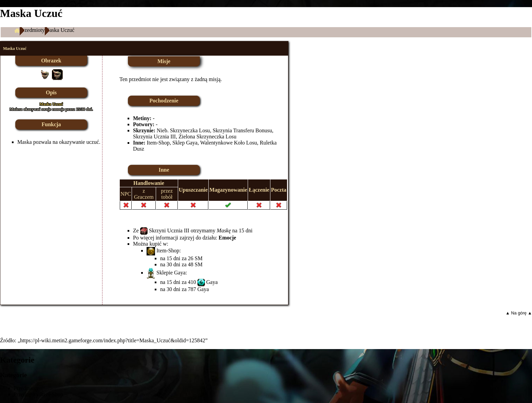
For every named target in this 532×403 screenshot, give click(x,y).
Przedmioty (32, 30)
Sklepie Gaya (171, 273)
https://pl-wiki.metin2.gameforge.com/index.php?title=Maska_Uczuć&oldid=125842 (113, 340)
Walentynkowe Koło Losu (229, 143)
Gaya (212, 282)
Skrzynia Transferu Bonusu (242, 130)
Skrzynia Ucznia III (154, 137)
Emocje (227, 238)
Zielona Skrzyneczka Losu (207, 137)
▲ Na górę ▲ (519, 313)
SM (199, 258)
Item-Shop (158, 143)
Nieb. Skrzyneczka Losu (183, 130)
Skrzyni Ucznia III (169, 231)
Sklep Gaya (185, 143)
